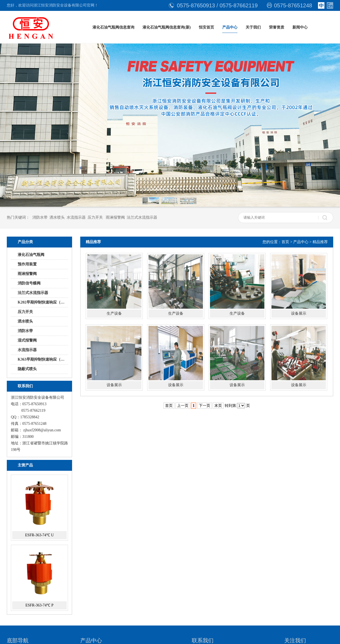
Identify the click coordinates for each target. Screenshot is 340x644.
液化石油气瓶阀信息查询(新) (167, 27)
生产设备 (114, 313)
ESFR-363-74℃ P (39, 605)
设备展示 (299, 313)
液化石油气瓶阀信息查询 (113, 27)
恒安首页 (206, 27)
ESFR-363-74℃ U (39, 535)
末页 (218, 406)
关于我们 (253, 27)
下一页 (205, 406)
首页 (285, 242)
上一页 (183, 406)
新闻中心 (300, 27)
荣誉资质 (277, 27)
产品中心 (230, 27)
